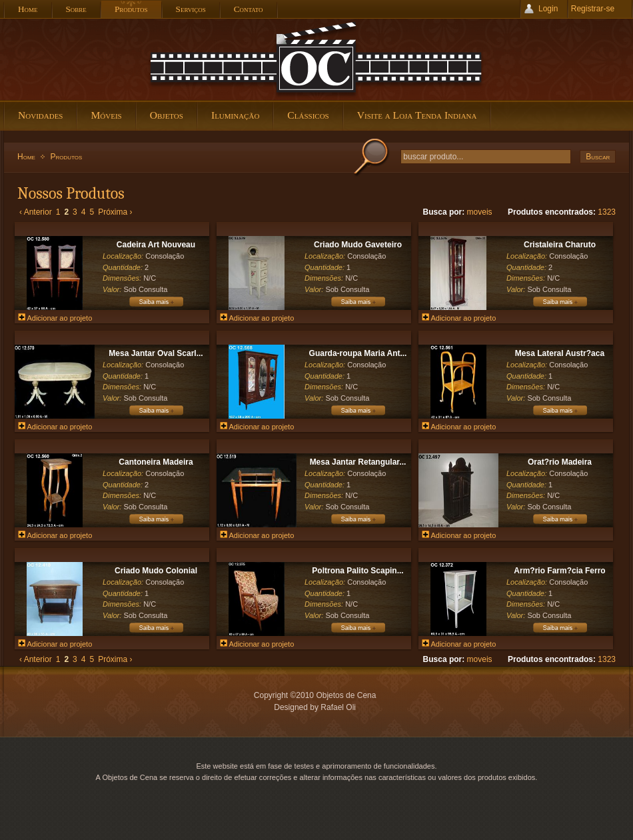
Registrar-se (593, 9)
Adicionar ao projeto (55, 318)
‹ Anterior (36, 212)
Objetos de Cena (316, 59)
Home (26, 157)
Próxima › (115, 212)
